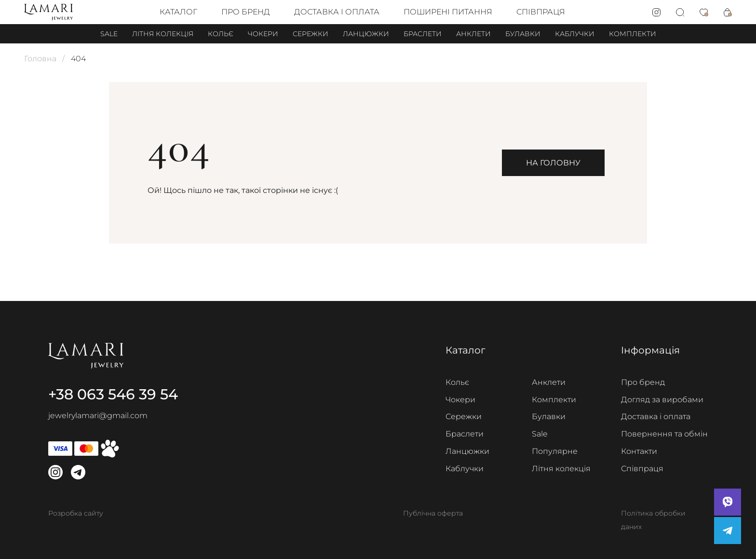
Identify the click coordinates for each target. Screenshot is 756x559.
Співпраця (541, 12)
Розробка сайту (76, 513)
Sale (109, 34)
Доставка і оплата (337, 12)
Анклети (473, 34)
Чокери (263, 34)
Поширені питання (448, 12)
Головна (40, 59)
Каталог (178, 12)
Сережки (310, 34)
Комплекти (633, 34)
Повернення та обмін (664, 434)
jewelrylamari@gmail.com (98, 416)
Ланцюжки (366, 34)
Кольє (221, 34)
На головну (553, 163)
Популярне (555, 451)
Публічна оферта (433, 513)
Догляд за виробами (662, 400)
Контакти (639, 451)
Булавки (523, 34)
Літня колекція (163, 34)
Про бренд (246, 12)
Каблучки (575, 34)
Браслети (423, 34)
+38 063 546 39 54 (113, 394)
